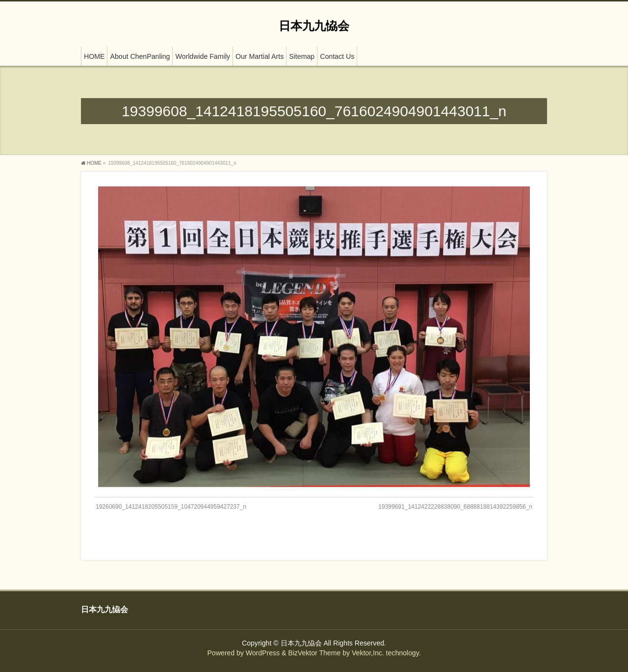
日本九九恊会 (314, 26)
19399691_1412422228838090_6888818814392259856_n (455, 507)
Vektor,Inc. (368, 653)
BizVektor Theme (314, 653)
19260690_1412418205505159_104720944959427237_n (171, 507)
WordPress (263, 653)
